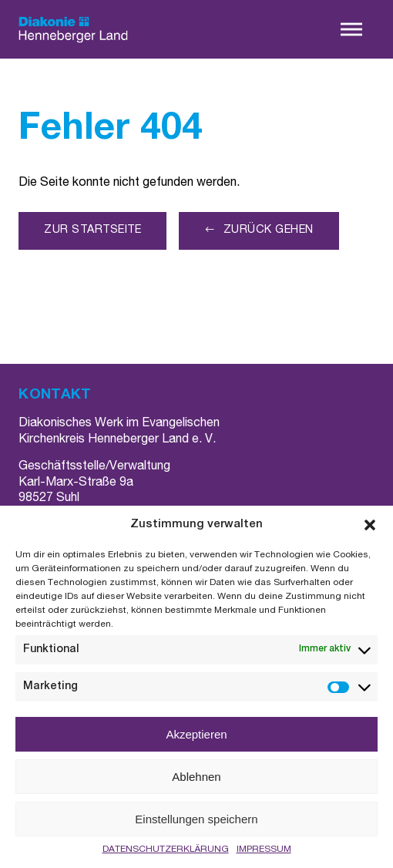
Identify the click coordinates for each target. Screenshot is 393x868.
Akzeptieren (196, 734)
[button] (370, 525)
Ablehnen (196, 777)
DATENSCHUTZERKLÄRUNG (166, 849)
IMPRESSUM (264, 849)
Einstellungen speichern (196, 819)
